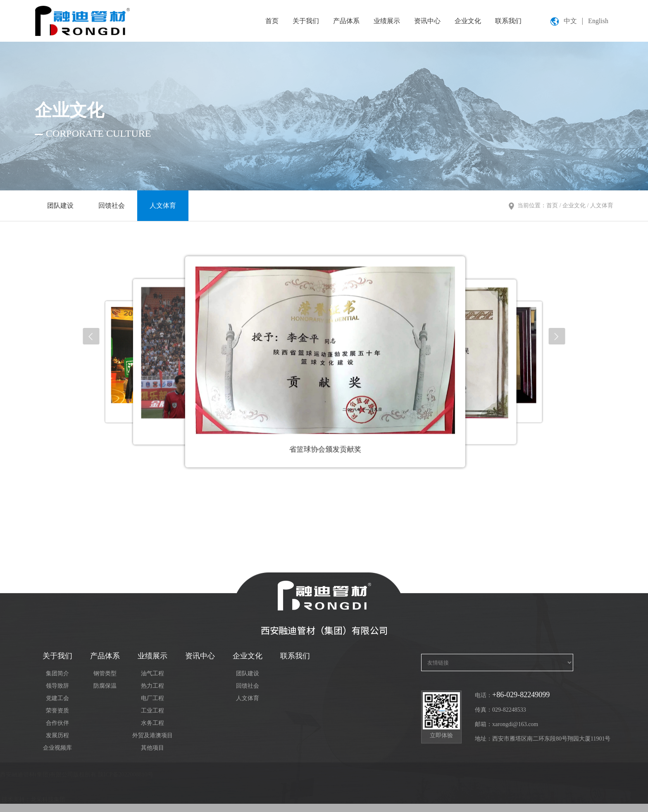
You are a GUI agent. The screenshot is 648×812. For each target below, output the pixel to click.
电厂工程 (152, 698)
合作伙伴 (57, 723)
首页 (272, 21)
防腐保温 (105, 686)
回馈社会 (112, 205)
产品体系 (346, 21)
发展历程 (57, 735)
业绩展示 (387, 21)
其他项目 (152, 748)
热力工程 (152, 686)
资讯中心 (427, 21)
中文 (570, 21)
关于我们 (306, 21)
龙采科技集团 (48, 799)
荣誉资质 (57, 711)
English (598, 21)
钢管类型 (105, 673)
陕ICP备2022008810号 (126, 775)
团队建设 (60, 205)
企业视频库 (57, 748)
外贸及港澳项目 (152, 735)
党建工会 (57, 698)
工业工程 (152, 711)
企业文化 (468, 21)
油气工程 (152, 673)
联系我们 (508, 21)
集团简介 (57, 673)
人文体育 (163, 205)
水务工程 (152, 723)
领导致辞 (57, 686)
